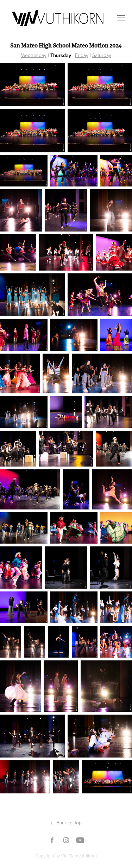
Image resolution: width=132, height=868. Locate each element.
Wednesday (34, 55)
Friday (82, 55)
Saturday (102, 55)
